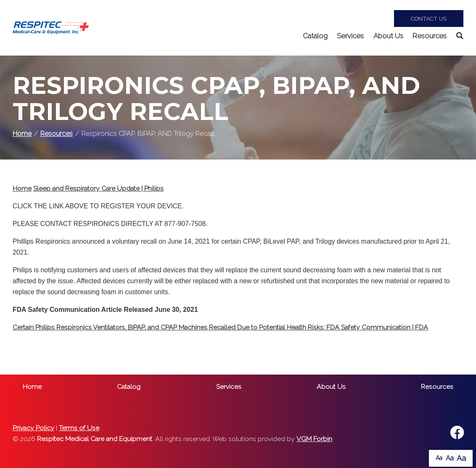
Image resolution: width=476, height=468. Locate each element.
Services (350, 36)
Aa (439, 458)
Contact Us (429, 19)
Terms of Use (79, 428)
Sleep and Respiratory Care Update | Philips (98, 188)
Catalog (315, 36)
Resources (430, 36)
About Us (388, 36)
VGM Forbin (314, 439)
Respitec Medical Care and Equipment (95, 439)
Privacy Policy (33, 428)
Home (22, 134)
